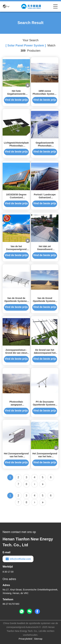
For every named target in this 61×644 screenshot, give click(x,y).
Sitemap (38, 639)
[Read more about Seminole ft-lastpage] (43, 502)
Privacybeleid (25, 639)
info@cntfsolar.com (18, 559)
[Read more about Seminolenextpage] (35, 502)
